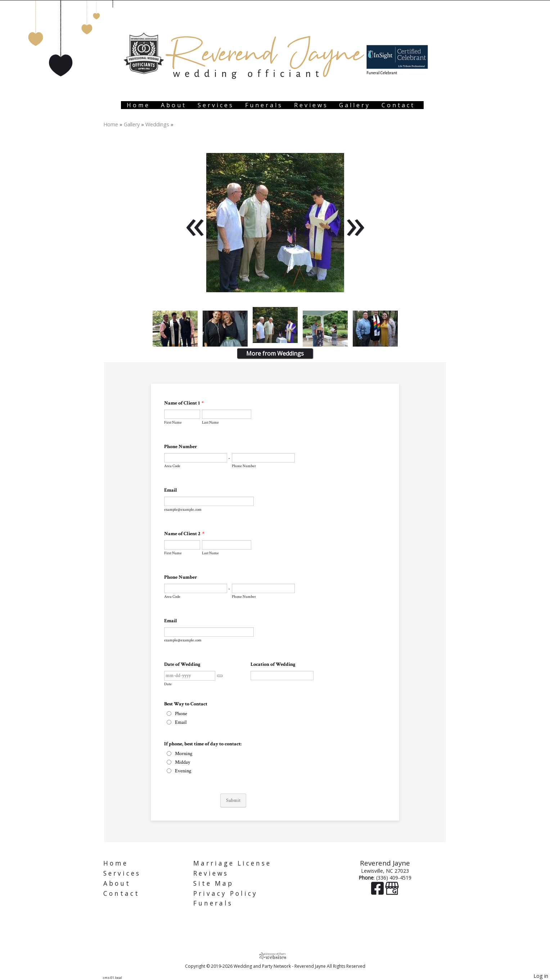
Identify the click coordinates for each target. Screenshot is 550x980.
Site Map (213, 883)
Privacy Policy (226, 893)
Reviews (311, 105)
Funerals (264, 105)
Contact (398, 105)
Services (216, 105)
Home (138, 105)
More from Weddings (275, 353)
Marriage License (232, 863)
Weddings (157, 124)
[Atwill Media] (275, 956)
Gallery (355, 105)
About (174, 105)
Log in (541, 976)
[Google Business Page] (392, 892)
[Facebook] (378, 892)
